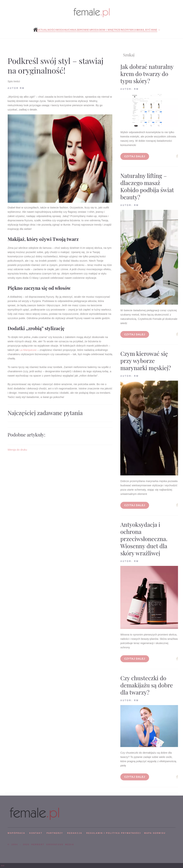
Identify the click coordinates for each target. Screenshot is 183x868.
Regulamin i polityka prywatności (114, 833)
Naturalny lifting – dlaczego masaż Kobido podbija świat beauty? (147, 186)
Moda (60, 30)
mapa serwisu (155, 833)
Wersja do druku (17, 450)
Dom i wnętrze (110, 30)
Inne (154, 30)
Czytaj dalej (135, 156)
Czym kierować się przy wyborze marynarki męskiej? (146, 361)
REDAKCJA (75, 833)
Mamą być (143, 30)
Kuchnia (70, 30)
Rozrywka (128, 30)
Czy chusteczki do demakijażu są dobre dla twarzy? (147, 685)
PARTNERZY (55, 833)
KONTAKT (36, 833)
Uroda (94, 30)
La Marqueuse (28, 350)
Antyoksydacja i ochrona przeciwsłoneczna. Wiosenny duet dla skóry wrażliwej (144, 539)
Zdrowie (83, 30)
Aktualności (46, 30)
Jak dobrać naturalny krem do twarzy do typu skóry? (147, 74)
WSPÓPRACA (16, 833)
